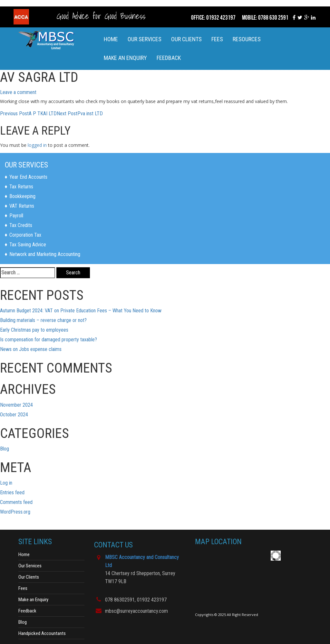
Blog (5, 449)
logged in (37, 145)
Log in (6, 483)
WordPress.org (15, 512)
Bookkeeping (22, 196)
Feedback (169, 58)
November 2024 (16, 405)
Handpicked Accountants (42, 633)
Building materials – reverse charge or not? (43, 320)
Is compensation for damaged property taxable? (49, 340)
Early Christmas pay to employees (34, 330)
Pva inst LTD (80, 114)
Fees (217, 39)
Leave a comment (18, 92)
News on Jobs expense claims (31, 349)
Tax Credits (21, 225)
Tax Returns (21, 187)
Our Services (145, 39)
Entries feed (12, 492)
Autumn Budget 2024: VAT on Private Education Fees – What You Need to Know (81, 311)
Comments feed (16, 502)
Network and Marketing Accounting (45, 254)
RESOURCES (247, 39)
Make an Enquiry (125, 58)
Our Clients (186, 39)
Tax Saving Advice (28, 245)
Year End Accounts (28, 177)
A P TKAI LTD (28, 114)
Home (111, 39)
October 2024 (14, 415)
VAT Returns (22, 206)
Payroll (16, 216)
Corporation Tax (25, 235)
